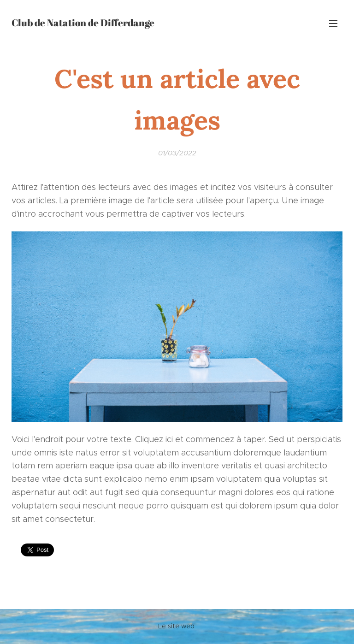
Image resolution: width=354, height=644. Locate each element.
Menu (333, 24)
